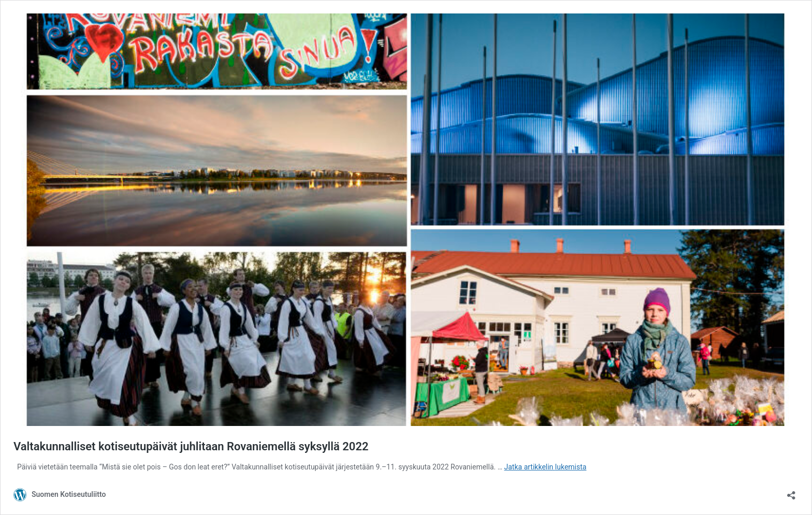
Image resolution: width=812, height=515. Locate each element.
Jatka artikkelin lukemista (546, 467)
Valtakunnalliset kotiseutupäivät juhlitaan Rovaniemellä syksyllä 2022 (191, 446)
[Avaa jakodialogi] (791, 492)
